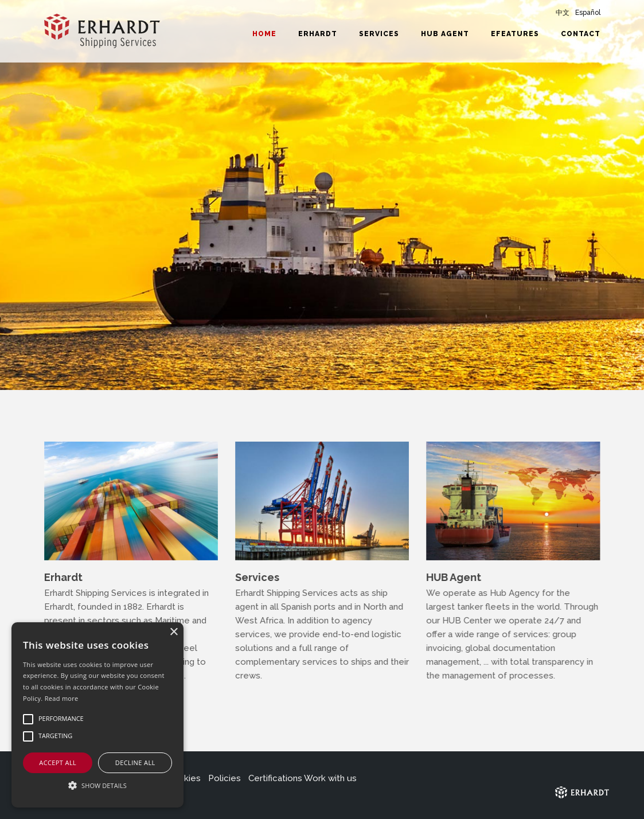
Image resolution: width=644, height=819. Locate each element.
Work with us (330, 778)
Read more (62, 698)
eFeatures (515, 34)
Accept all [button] (58, 763)
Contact (581, 34)
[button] (97, 786)
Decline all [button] (135, 763)
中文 (563, 13)
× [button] (173, 632)
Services (379, 34)
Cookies (184, 778)
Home (264, 34)
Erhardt (318, 34)
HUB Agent (445, 34)
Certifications (275, 778)
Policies (225, 778)
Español (588, 13)
